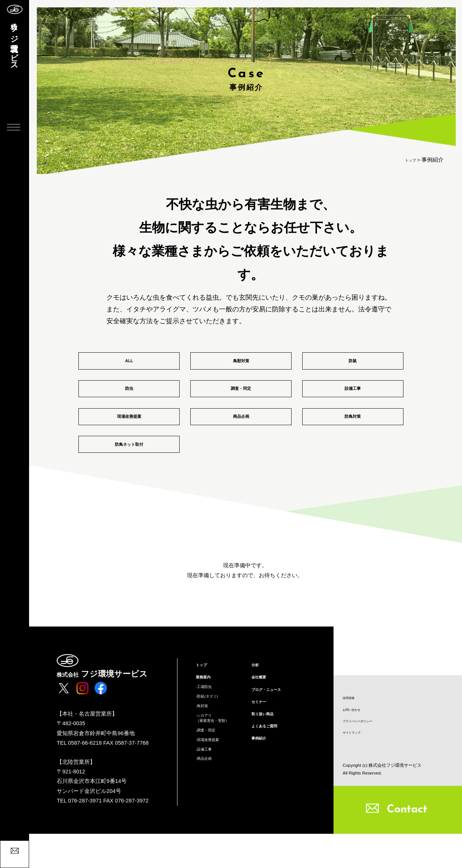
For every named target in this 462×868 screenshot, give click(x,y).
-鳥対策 (205, 754)
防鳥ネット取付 (129, 474)
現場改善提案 (129, 438)
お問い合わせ (357, 736)
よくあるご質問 (271, 777)
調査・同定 (241, 401)
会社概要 (262, 716)
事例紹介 (262, 792)
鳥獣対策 (241, 365)
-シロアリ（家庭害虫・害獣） (221, 770)
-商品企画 (208, 824)
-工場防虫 (208, 729)
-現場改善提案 (213, 799)
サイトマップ (357, 765)
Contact (407, 844)
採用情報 (352, 721)
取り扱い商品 (268, 762)
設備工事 (353, 401)
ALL (129, 365)
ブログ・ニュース (274, 731)
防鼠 (353, 365)
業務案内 (207, 716)
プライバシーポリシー (367, 751)
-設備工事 (208, 811)
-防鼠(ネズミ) (212, 741)
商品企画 (241, 438)
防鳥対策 (353, 438)
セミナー (262, 747)
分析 (257, 701)
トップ (408, 160)
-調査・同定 (211, 787)
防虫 (129, 401)
